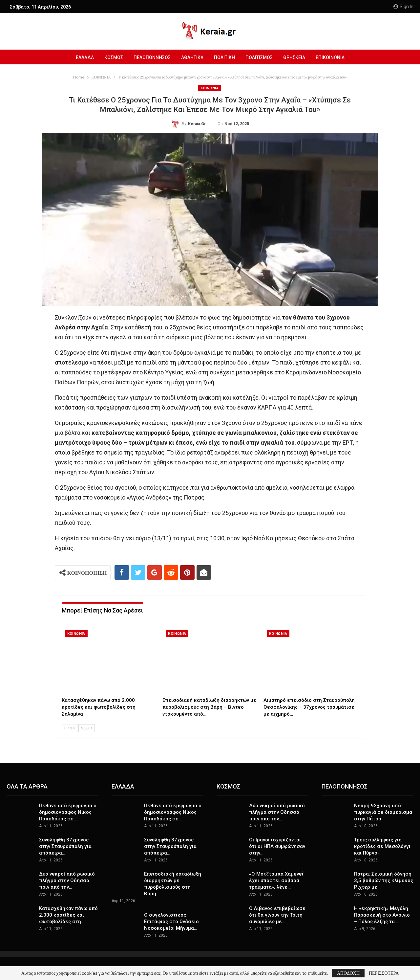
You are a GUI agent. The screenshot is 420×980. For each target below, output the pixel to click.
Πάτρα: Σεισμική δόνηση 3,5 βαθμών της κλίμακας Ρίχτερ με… (384, 880)
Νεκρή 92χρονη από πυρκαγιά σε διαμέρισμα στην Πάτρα (383, 812)
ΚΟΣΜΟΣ (111, 57)
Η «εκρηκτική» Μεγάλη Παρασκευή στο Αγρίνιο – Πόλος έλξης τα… (382, 915)
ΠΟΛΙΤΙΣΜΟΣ (260, 57)
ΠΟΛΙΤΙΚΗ (225, 57)
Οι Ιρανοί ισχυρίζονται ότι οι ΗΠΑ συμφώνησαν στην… (277, 846)
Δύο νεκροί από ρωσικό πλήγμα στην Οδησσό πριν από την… (67, 880)
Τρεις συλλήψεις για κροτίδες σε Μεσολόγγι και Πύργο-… (382, 846)
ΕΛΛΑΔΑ (81, 57)
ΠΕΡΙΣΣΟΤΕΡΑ (384, 973)
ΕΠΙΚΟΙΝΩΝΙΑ (333, 57)
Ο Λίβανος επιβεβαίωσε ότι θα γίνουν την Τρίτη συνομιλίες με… (277, 915)
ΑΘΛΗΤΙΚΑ (192, 57)
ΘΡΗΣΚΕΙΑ (296, 57)
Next (87, 728)
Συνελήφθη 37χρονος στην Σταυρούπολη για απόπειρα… (65, 846)
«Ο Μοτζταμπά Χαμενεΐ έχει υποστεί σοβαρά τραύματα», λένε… (276, 880)
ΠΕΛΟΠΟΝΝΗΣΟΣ (150, 57)
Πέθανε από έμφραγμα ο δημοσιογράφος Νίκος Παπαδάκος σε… (68, 812)
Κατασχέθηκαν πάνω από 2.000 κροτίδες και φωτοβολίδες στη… (68, 915)
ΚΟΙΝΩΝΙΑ (210, 88)
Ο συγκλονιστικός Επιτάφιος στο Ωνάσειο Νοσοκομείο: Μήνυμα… (171, 922)
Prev (70, 728)
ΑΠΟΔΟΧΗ (348, 973)
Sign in (403, 7)
